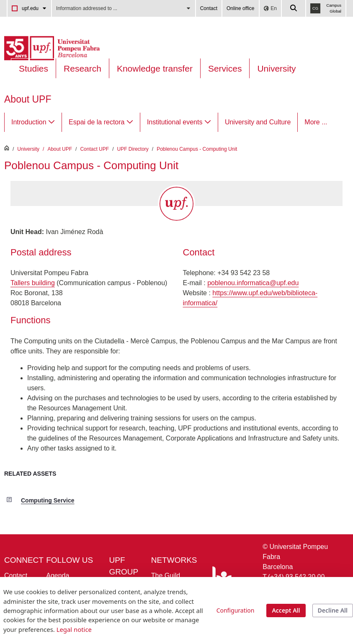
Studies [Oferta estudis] (33, 68)
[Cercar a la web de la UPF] (294, 8)
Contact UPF (94, 149)
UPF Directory (133, 149)
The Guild (166, 576)
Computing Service (48, 500)
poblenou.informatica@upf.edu (253, 283)
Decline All (333, 610)
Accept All (286, 610)
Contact (209, 8)
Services (225, 68)
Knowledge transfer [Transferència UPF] (155, 68)
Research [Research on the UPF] (82, 68)
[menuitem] (33, 122)
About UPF (28, 99)
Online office (241, 8)
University (276, 68)
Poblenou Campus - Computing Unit (197, 149)
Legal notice (74, 629)
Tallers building (33, 283)
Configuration (236, 610)
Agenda (58, 576)
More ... (316, 122)
